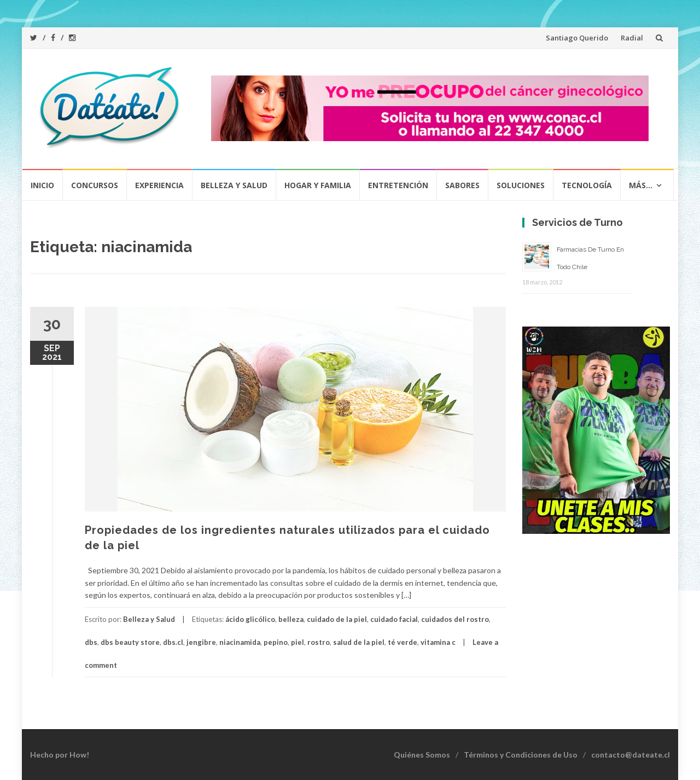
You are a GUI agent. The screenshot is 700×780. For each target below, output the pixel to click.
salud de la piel (359, 642)
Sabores (462, 185)
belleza (291, 619)
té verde (402, 642)
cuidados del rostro (455, 619)
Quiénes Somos (422, 755)
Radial (632, 38)
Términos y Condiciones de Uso (521, 755)
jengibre (201, 642)
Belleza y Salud (234, 185)
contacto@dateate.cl (631, 755)
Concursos (95, 185)
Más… (641, 185)
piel (297, 642)
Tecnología (587, 185)
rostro (319, 642)
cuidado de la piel (337, 619)
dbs (91, 642)
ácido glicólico (250, 619)
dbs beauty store (130, 642)
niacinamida (240, 642)
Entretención (398, 185)
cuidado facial (394, 619)
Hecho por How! (60, 755)
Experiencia (159, 185)
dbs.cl (173, 642)
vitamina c (438, 642)
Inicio (42, 185)
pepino (276, 642)
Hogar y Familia (318, 185)
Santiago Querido (577, 38)
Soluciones (521, 185)
